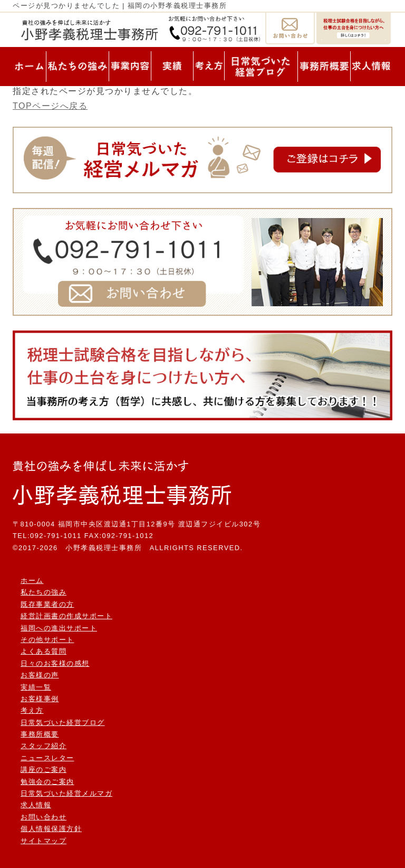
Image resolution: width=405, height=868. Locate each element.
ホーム (32, 581)
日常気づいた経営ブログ (63, 723)
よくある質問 (44, 651)
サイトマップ (44, 841)
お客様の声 (40, 675)
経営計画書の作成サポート (66, 616)
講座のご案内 (44, 770)
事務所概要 (40, 734)
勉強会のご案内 (47, 782)
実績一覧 (36, 687)
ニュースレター (47, 758)
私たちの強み (44, 592)
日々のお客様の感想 (55, 663)
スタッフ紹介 (44, 746)
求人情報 (36, 805)
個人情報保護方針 (51, 829)
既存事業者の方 (47, 604)
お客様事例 (40, 699)
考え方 (32, 710)
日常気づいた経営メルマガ (66, 793)
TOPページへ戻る (50, 106)
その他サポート (47, 640)
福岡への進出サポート (59, 628)
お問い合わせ (44, 817)
